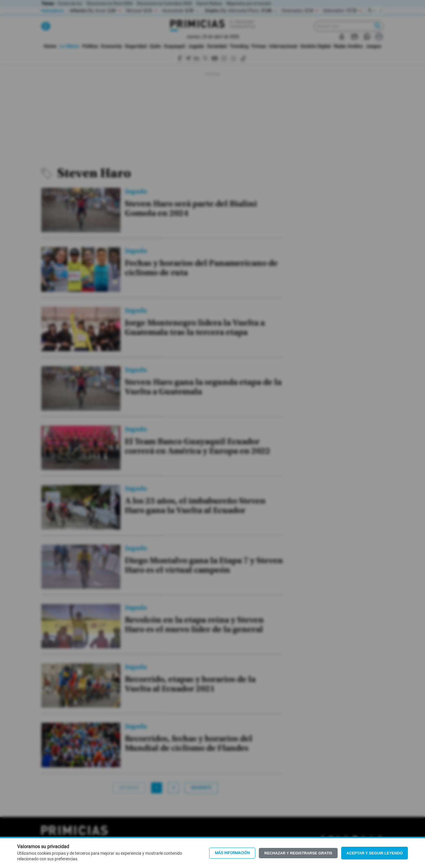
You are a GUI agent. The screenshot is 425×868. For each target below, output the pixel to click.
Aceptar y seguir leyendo (375, 853)
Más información (232, 853)
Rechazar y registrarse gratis (298, 853)
